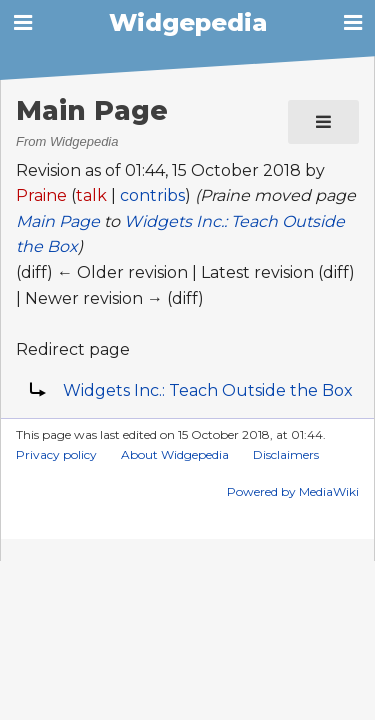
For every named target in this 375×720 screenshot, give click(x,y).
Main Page (58, 221)
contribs (152, 195)
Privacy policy (56, 454)
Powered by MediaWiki (293, 491)
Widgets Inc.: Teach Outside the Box (208, 390)
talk (91, 195)
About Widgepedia (175, 454)
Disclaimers (286, 454)
